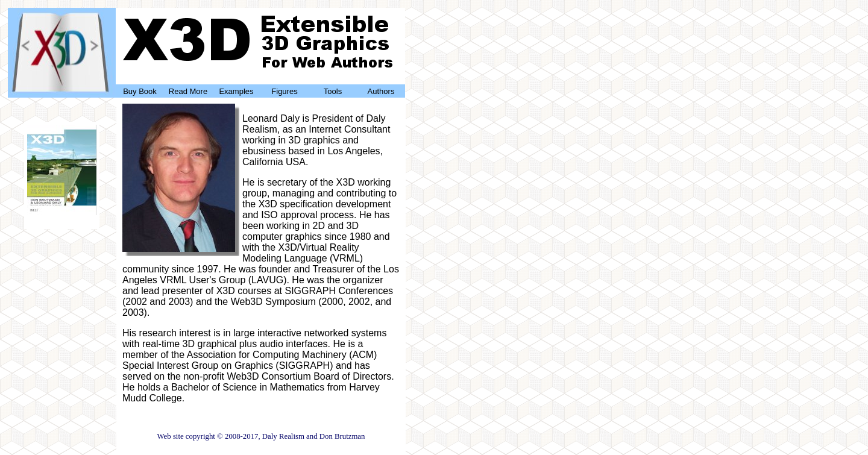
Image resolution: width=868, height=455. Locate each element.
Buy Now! (62, 216)
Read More (188, 91)
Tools (333, 91)
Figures (284, 91)
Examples (236, 91)
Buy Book (140, 91)
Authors (381, 91)
